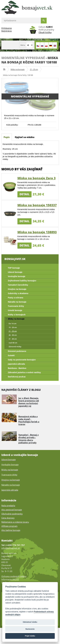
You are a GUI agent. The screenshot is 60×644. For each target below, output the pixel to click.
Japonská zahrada (10, 490)
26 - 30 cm (13, 335)
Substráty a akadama (18, 293)
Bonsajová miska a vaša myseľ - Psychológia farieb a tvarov (29, 420)
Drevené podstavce (17, 351)
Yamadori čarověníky (18, 285)
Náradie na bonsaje (17, 302)
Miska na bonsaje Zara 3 (36, 178)
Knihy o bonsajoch (17, 315)
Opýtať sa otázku (25, 137)
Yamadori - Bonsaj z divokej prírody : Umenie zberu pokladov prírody (28, 439)
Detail (24, 194)
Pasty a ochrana (15, 298)
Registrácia (6, 31)
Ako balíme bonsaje (11, 530)
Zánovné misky (15, 347)
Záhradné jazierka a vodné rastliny (24, 372)
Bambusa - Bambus (17, 368)
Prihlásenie (7, 28)
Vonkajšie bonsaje (17, 276)
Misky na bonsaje (18, 69)
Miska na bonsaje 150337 (37, 205)
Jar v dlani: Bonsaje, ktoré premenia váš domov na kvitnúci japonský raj (29, 402)
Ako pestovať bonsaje (12, 510)
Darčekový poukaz (17, 377)
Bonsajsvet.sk (5, 69)
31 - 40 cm (13, 339)
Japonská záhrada (16, 364)
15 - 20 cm (13, 327)
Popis (7, 137)
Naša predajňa (8, 505)
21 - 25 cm (34, 69)
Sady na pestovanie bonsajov (22, 360)
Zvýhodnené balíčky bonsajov (22, 281)
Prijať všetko (30, 636)
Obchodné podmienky (12, 514)
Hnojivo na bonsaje (17, 289)
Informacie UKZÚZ (10, 579)
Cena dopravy (8, 518)
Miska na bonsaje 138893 (37, 232)
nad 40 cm (13, 343)
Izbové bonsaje (15, 272)
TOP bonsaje (14, 268)
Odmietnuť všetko (30, 622)
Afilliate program (9, 526)
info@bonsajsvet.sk (11, 548)
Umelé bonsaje (15, 310)
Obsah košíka (45, 32)
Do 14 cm (12, 324)
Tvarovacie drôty (16, 306)
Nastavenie (30, 629)
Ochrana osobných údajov (14, 576)
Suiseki (11, 355)
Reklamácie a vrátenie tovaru (15, 522)
